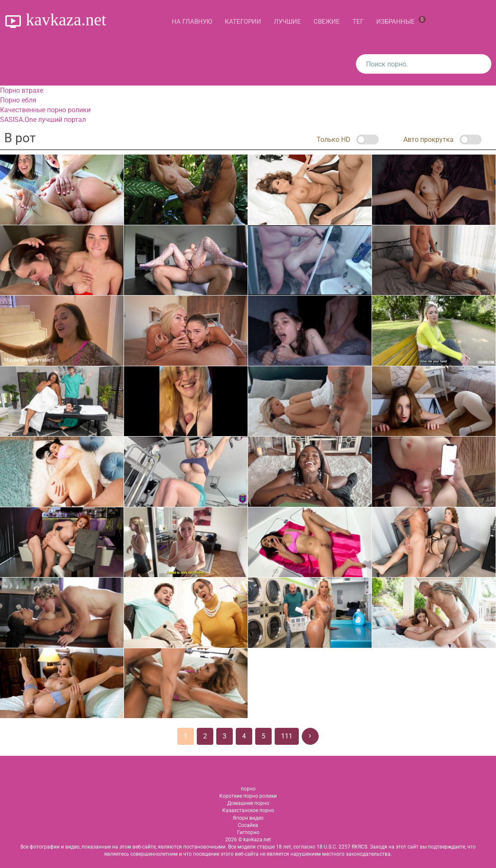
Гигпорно (248, 832)
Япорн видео (248, 818)
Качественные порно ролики (45, 110)
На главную (192, 22)
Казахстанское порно (248, 810)
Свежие (327, 22)
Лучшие (287, 22)
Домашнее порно (248, 803)
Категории (243, 22)
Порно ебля (18, 100)
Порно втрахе (22, 90)
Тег (358, 22)
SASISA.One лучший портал (43, 120)
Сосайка (248, 825)
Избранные (401, 21)
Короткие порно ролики (248, 796)
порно (248, 789)
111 (287, 736)
